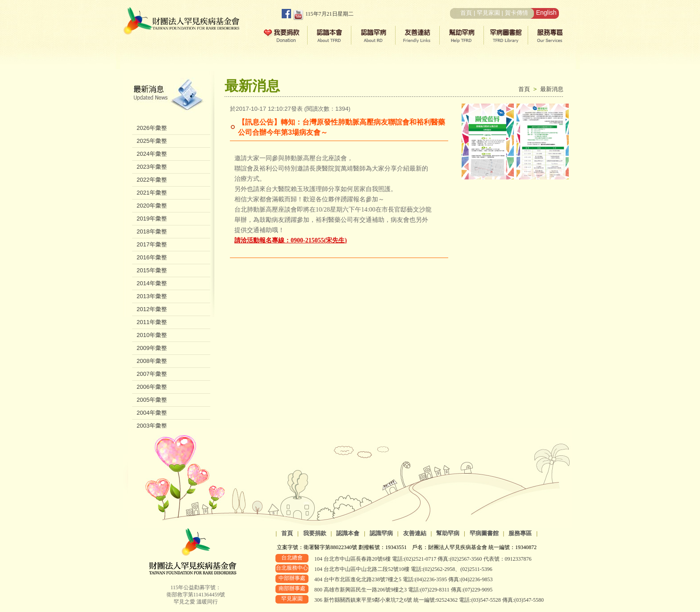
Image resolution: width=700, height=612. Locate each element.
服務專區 (520, 533)
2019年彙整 (152, 219)
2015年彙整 (152, 270)
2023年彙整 (152, 167)
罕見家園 (488, 13)
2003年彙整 (152, 426)
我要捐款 (315, 533)
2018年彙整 (152, 231)
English (546, 12)
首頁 (466, 13)
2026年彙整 (152, 128)
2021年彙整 (152, 193)
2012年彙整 (152, 309)
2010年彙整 (152, 335)
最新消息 (552, 89)
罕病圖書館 (484, 533)
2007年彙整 (152, 374)
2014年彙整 (152, 283)
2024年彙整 (152, 154)
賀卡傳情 (517, 13)
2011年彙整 (152, 322)
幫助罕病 (448, 533)
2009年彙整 (152, 348)
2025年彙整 (152, 141)
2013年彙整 (152, 296)
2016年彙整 (152, 257)
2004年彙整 (152, 413)
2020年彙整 (152, 206)
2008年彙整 (152, 361)
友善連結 (415, 533)
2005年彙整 (152, 400)
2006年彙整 (152, 387)
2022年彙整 (152, 180)
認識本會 (348, 533)
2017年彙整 (152, 244)
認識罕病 (381, 533)
